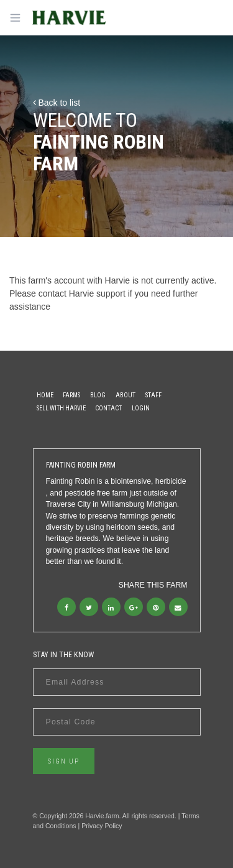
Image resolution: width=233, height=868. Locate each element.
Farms (71, 395)
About (126, 395)
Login (141, 408)
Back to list (57, 103)
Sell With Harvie (61, 408)
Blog (98, 395)
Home (45, 395)
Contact (108, 408)
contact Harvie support (82, 293)
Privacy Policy (102, 826)
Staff (153, 395)
